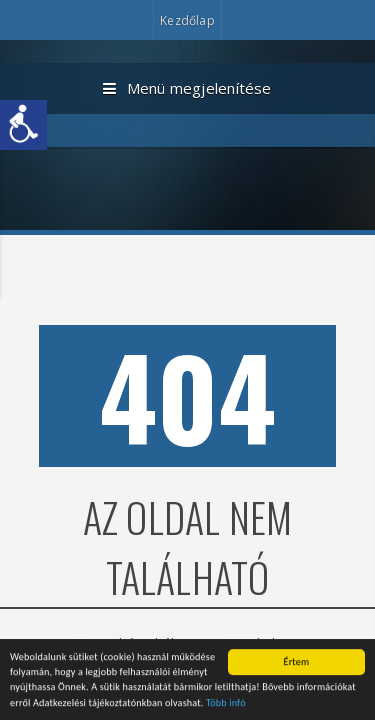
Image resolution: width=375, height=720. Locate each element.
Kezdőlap (187, 20)
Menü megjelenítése (187, 89)
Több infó (226, 704)
